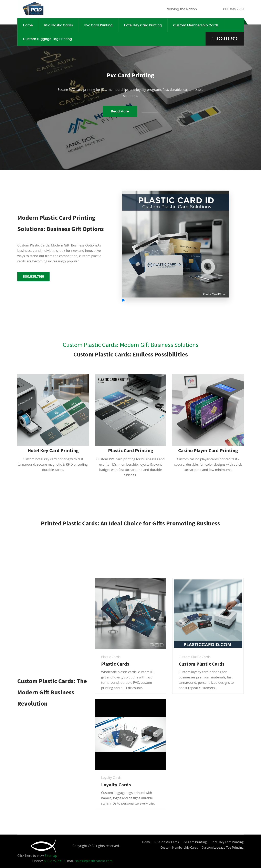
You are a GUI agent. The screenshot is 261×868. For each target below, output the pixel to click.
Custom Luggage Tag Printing (48, 39)
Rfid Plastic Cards (59, 25)
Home (28, 25)
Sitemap (51, 856)
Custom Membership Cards (196, 25)
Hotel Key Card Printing (143, 25)
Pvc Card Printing (98, 25)
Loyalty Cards (116, 785)
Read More (120, 111)
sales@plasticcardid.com (94, 861)
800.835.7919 (225, 39)
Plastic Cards (115, 664)
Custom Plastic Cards (202, 664)
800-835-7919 (54, 861)
